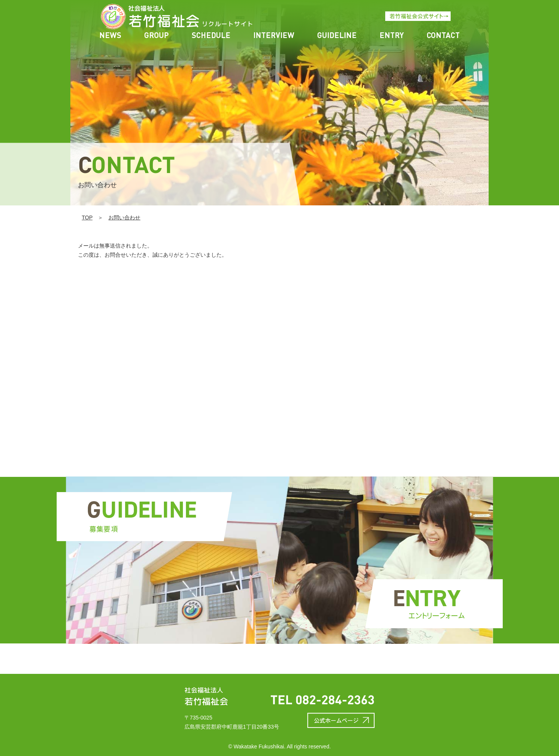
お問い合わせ (124, 218)
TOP (87, 218)
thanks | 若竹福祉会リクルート (150, 17)
